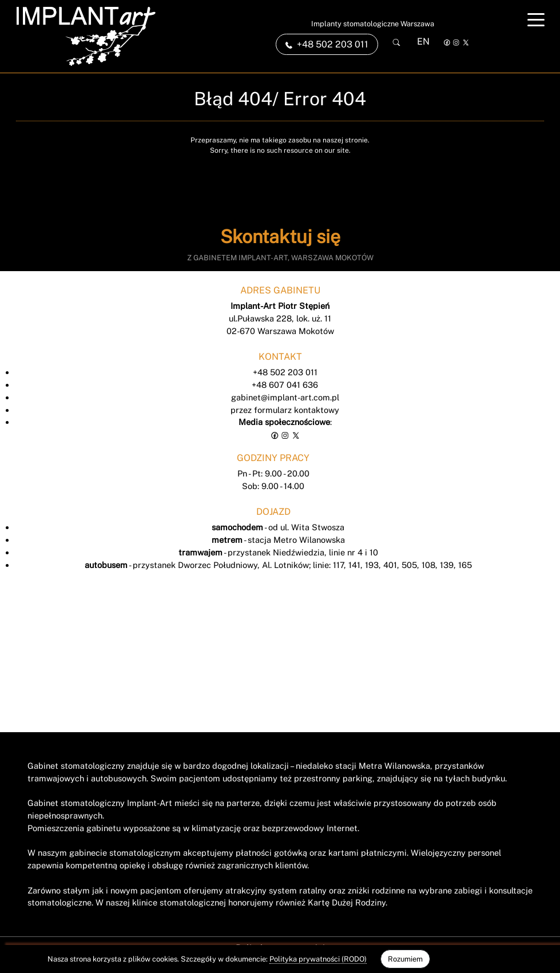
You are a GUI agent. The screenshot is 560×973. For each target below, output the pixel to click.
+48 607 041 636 (285, 385)
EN (423, 41)
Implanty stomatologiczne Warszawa (373, 24)
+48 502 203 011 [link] (327, 44)
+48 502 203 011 (285, 372)
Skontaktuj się (280, 237)
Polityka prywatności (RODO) (318, 959)
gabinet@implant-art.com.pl (285, 397)
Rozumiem (405, 959)
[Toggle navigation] (536, 19)
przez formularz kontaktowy (285, 410)
